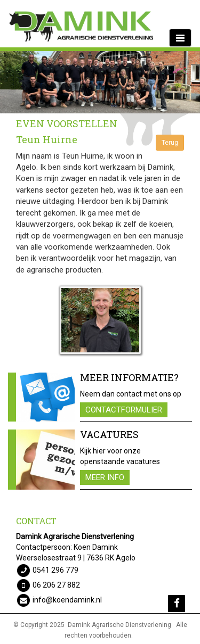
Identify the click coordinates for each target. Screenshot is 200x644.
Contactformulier (124, 410)
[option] (100, 82)
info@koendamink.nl (67, 600)
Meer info (105, 477)
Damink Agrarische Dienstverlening (119, 625)
